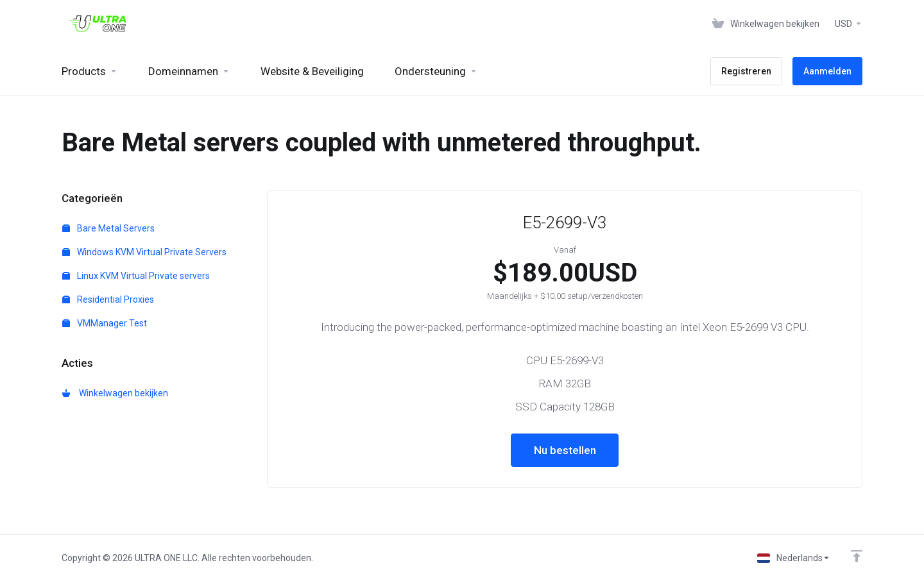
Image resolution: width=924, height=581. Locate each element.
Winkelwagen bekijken (115, 393)
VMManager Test (105, 323)
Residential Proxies (108, 299)
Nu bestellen (565, 450)
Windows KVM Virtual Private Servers (144, 252)
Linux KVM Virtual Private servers (136, 276)
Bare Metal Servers (108, 228)
